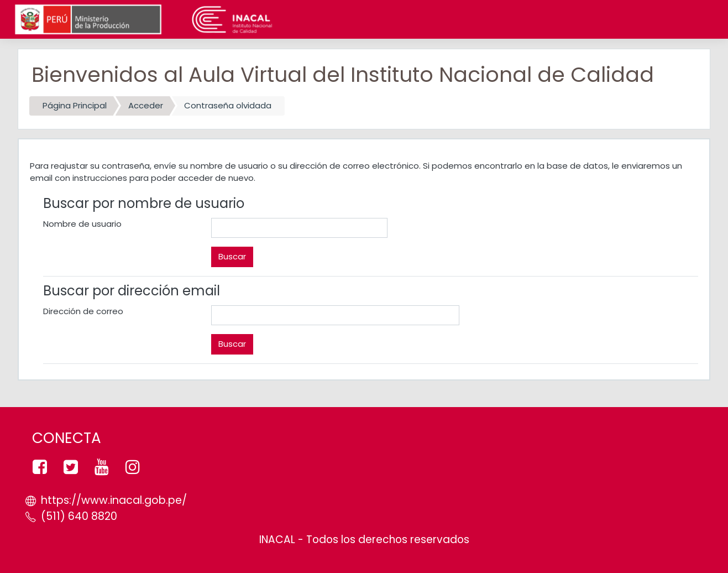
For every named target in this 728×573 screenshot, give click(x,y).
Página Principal (75, 105)
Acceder (146, 105)
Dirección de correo (83, 311)
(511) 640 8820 (79, 516)
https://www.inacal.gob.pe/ (114, 500)
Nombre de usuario (82, 224)
